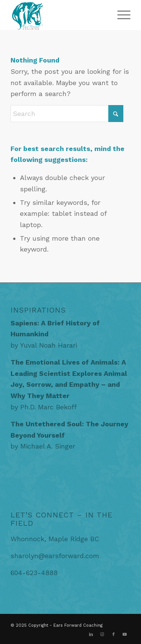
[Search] (67, 114)
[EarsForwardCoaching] (58, 15)
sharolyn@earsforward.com (55, 556)
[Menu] (120, 15)
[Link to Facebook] (114, 635)
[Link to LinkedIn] (91, 635)
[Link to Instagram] (102, 635)
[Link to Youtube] (125, 635)
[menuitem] (120, 15)
